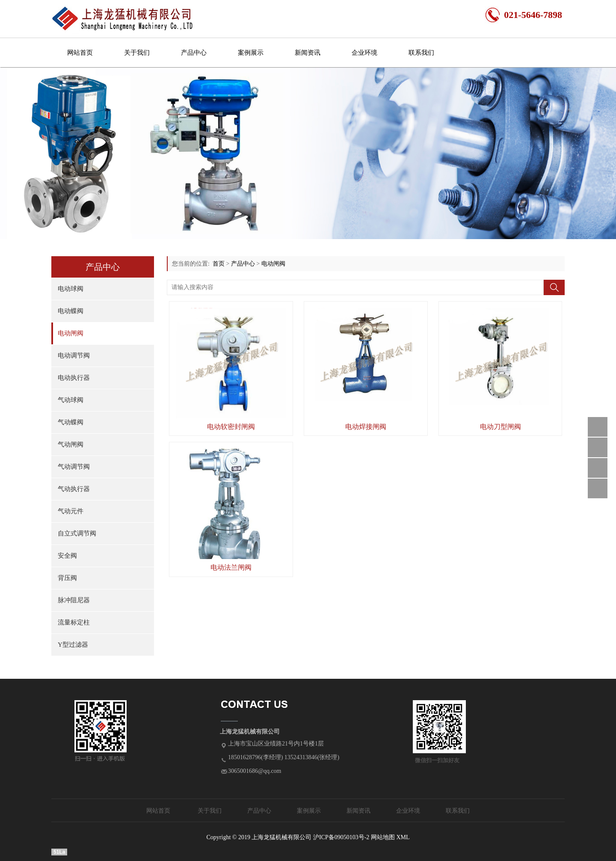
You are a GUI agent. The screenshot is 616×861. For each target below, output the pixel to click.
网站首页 (80, 53)
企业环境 (364, 53)
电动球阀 (71, 289)
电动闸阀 (71, 333)
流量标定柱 (74, 622)
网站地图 (383, 837)
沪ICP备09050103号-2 (341, 837)
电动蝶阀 (71, 311)
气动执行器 (74, 489)
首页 (219, 264)
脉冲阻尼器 (74, 600)
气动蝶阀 (71, 422)
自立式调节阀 (77, 533)
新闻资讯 (308, 53)
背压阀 (67, 578)
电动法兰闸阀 (231, 567)
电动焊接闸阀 (366, 427)
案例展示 (251, 53)
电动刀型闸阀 (500, 427)
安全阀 (67, 556)
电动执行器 (74, 378)
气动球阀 (71, 400)
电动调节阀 (74, 355)
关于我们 (137, 53)
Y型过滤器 (73, 645)
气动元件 (71, 511)
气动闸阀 (71, 444)
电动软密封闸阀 (231, 427)
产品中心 (194, 53)
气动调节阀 (74, 467)
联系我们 (421, 53)
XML (403, 837)
